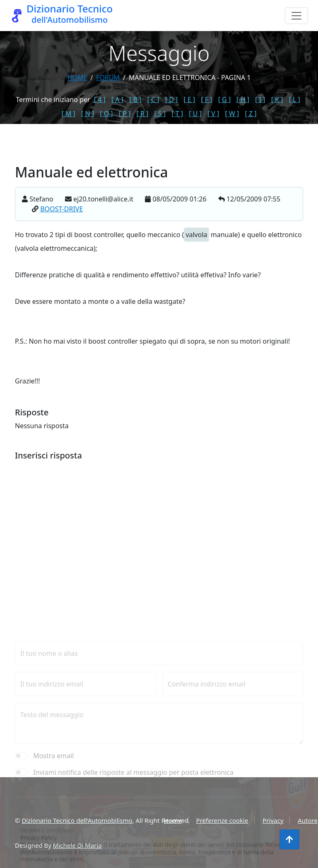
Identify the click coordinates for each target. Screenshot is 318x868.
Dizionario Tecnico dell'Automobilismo (77, 820)
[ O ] (106, 114)
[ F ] (206, 99)
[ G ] (225, 99)
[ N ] (88, 114)
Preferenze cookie (222, 820)
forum (108, 78)
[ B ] (135, 99)
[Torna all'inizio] (289, 839)
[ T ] (177, 114)
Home (77, 78)
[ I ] (260, 99)
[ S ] (160, 114)
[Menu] (296, 16)
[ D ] (172, 99)
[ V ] (213, 114)
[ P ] (125, 114)
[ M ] (69, 114)
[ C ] (153, 99)
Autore (308, 820)
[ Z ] (251, 114)
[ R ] (142, 114)
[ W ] (232, 114)
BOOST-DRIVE (61, 209)
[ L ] (295, 99)
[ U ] (195, 114)
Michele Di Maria (77, 845)
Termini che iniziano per (53, 99)
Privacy (273, 820)
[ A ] (117, 99)
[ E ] (189, 99)
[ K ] (277, 99)
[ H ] (243, 99)
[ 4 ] (100, 99)
